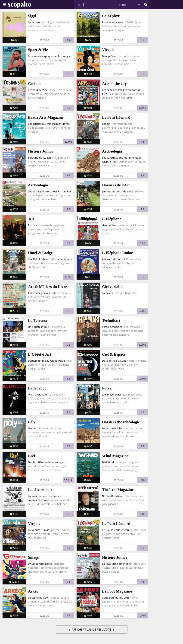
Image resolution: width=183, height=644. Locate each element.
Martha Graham (37, 394)
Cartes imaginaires (39, 293)
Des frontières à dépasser (43, 462)
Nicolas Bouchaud (113, 496)
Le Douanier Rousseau (115, 530)
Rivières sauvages (112, 22)
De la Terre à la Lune (114, 361)
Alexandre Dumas (39, 530)
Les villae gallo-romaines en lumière (49, 191)
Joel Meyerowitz (112, 394)
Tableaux (107, 293)
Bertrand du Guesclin (41, 158)
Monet (32, 428)
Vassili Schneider (112, 327)
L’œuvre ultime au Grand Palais (47, 361)
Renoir (106, 124)
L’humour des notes (40, 564)
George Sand (110, 56)
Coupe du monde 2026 (116, 598)
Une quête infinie (38, 327)
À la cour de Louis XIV (115, 259)
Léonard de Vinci (38, 90)
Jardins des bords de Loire (118, 191)
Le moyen (34, 22)
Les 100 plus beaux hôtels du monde (50, 259)
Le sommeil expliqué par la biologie (49, 56)
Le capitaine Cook (39, 598)
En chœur (34, 225)
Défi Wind (108, 462)
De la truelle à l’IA (112, 428)
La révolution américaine (117, 564)
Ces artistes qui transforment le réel (49, 124)
